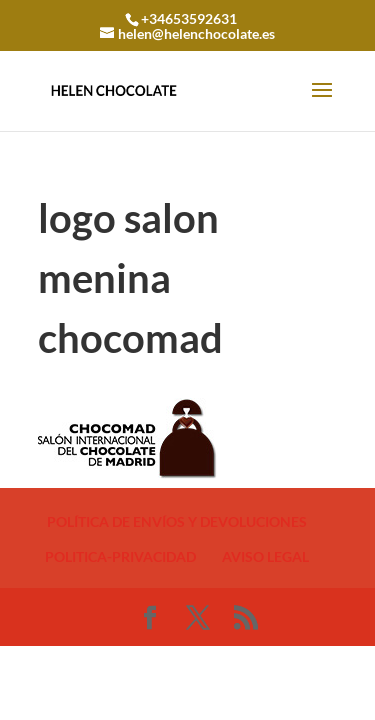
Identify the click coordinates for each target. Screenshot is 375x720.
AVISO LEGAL (265, 556)
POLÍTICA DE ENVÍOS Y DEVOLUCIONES (177, 521)
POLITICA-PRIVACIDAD (120, 556)
